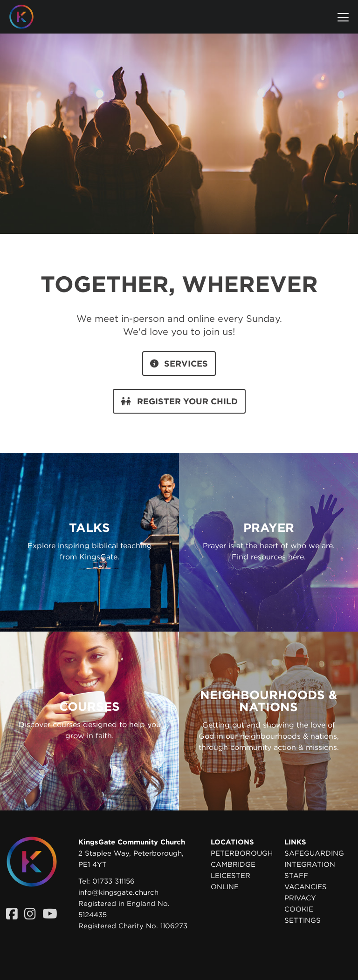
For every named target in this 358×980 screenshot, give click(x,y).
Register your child (179, 401)
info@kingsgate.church (118, 892)
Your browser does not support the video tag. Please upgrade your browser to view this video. (179, 123)
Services (179, 364)
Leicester (231, 876)
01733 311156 (114, 881)
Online (225, 887)
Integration (310, 864)
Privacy (300, 898)
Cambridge (233, 864)
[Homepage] (28, 17)
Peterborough (242, 853)
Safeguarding (314, 853)
